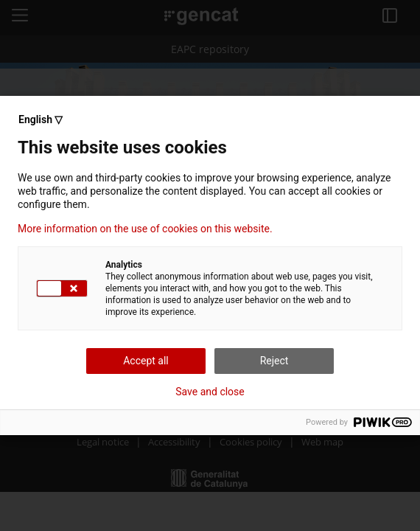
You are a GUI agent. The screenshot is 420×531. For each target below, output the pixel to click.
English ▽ (41, 119)
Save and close (210, 392)
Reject (274, 361)
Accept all (146, 361)
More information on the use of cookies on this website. (145, 229)
